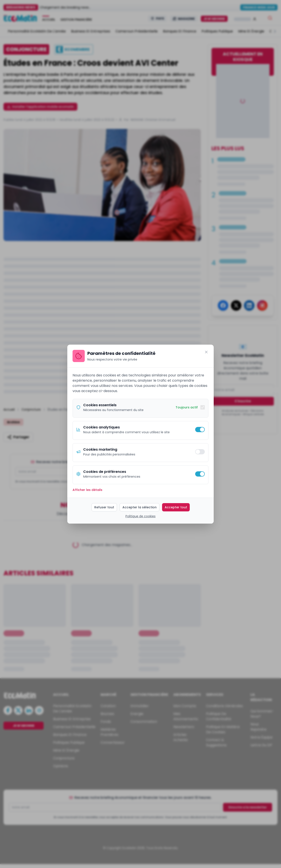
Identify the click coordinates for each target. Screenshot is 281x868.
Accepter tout (176, 507)
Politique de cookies (140, 516)
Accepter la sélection (140, 507)
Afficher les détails (87, 490)
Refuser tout (104, 507)
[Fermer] (206, 352)
